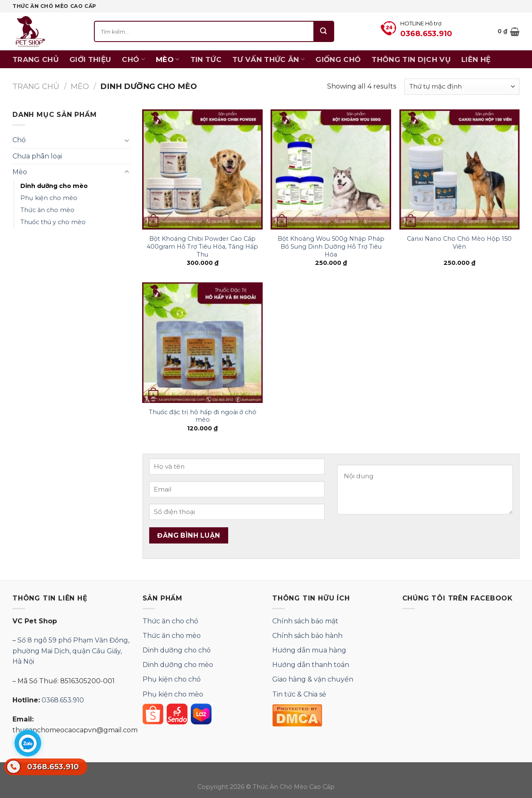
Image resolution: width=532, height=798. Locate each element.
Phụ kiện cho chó (172, 679)
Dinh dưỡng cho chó (177, 650)
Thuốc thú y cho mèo (53, 222)
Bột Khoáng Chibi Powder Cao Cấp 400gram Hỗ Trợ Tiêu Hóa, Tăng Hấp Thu (202, 246)
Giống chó (338, 59)
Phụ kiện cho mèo (49, 198)
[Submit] (324, 32)
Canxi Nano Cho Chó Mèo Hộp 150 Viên (459, 243)
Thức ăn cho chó (170, 621)
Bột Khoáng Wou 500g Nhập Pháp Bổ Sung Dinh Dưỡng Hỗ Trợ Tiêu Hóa (331, 246)
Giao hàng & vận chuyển (313, 679)
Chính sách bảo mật (305, 621)
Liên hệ (476, 59)
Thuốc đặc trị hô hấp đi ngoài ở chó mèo (203, 416)
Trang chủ (36, 59)
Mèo (168, 59)
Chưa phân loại (37, 156)
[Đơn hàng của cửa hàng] (462, 87)
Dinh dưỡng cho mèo (54, 186)
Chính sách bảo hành (307, 636)
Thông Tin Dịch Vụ (411, 59)
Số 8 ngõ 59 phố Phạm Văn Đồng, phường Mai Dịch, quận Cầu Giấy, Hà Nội (71, 651)
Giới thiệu (90, 59)
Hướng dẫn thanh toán (311, 665)
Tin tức (206, 59)
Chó (133, 59)
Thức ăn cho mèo (47, 210)
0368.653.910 (43, 767)
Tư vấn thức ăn (268, 59)
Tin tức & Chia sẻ (299, 694)
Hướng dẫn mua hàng (309, 650)
